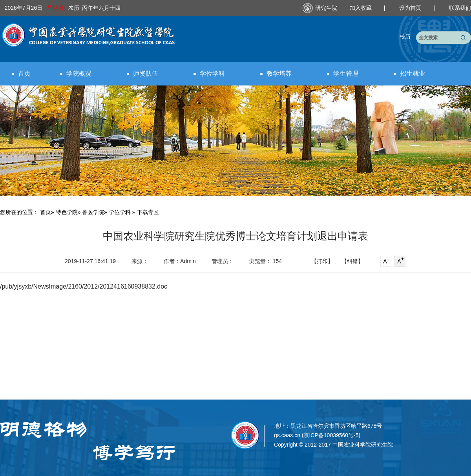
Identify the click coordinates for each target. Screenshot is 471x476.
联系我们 (460, 8)
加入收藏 (361, 8)
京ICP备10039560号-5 (331, 435)
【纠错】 (352, 261)
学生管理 (343, 74)
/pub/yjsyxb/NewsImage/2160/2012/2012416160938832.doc (84, 286)
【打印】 (322, 261)
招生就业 (409, 74)
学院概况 (76, 74)
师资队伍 (142, 74)
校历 (405, 36)
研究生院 (326, 8)
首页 (21, 74)
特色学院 (67, 212)
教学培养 (276, 74)
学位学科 (209, 74)
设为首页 (411, 8)
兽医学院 (93, 212)
